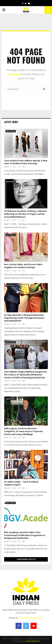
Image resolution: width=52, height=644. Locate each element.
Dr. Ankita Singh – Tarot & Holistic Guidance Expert (21, 483)
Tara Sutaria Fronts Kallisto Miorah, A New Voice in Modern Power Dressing (26, 162)
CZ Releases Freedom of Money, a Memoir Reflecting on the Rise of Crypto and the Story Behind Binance (25, 214)
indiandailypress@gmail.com (31, 618)
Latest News (11, 122)
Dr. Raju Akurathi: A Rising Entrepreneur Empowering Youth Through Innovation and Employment (24, 318)
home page (14, 74)
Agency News (11, 131)
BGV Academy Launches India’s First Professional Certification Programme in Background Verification (25, 535)
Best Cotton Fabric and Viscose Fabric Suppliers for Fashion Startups (23, 266)
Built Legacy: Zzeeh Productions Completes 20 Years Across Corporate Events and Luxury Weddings (24, 431)
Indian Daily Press (33, 641)
